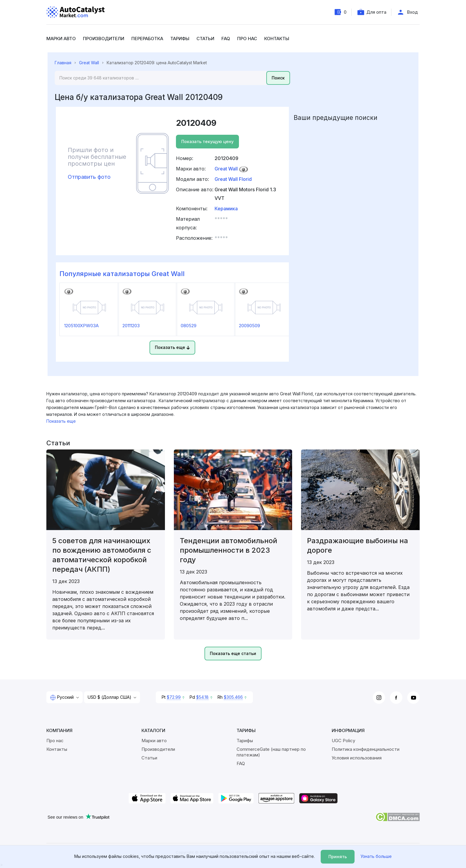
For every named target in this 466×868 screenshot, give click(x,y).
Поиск (278, 78)
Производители (104, 39)
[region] (233, 404)
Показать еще (172, 347)
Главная (63, 63)
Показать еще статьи (233, 653)
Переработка (147, 39)
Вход (412, 12)
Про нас (247, 39)
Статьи (205, 39)
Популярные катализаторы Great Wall (122, 274)
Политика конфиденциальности (366, 749)
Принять (338, 857)
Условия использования (357, 758)
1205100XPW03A (81, 326)
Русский (62, 698)
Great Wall (89, 63)
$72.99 (174, 697)
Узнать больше (376, 856)
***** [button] (221, 219)
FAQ (226, 39)
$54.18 (202, 697)
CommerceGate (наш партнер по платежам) (271, 752)
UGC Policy (343, 741)
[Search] (160, 78)
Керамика (226, 209)
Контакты (277, 39)
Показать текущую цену (207, 141)
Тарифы (180, 39)
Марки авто (61, 39)
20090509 (249, 326)
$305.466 (233, 697)
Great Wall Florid (233, 179)
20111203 (131, 326)
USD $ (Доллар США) (110, 697)
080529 (189, 326)
